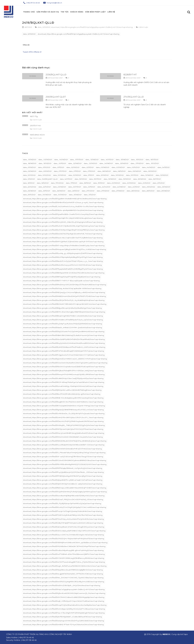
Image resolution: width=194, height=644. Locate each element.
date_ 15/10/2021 (137, 160)
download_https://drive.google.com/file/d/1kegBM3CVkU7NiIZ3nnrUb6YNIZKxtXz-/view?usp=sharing (63, 402)
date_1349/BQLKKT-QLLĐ (47, 179)
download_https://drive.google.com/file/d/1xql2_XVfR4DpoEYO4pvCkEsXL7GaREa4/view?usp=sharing (64, 601)
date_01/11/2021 (58, 167)
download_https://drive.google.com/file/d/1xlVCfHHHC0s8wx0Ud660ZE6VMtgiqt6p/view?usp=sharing (64, 597)
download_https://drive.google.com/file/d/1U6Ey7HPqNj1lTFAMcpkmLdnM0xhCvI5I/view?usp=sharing (63, 523)
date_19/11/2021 (99, 183)
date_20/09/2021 (113, 183)
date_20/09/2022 (129, 183)
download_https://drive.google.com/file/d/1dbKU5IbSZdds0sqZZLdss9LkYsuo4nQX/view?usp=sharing (63, 335)
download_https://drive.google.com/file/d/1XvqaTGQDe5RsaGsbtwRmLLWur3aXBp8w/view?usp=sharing (65, 605)
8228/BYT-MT (130, 75)
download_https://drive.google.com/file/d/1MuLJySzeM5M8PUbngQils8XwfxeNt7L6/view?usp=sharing (64, 433)
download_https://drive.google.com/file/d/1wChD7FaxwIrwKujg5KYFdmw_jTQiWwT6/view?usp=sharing (64, 562)
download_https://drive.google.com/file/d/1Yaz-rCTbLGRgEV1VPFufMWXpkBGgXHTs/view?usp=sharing (64, 613)
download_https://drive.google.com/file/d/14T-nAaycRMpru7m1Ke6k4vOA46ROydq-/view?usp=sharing (64, 246)
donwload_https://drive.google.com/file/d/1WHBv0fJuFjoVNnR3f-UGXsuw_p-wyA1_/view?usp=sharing (63, 202)
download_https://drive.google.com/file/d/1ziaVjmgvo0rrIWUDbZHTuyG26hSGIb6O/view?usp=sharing (63, 621)
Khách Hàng (77, 12)
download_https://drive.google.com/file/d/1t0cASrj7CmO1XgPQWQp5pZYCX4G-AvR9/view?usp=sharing (65, 507)
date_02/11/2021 (88, 167)
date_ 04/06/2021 (61, 160)
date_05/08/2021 (30, 171)
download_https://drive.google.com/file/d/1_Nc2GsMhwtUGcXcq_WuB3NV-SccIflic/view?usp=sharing (63, 206)
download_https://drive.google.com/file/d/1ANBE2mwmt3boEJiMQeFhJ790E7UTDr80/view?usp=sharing (64, 296)
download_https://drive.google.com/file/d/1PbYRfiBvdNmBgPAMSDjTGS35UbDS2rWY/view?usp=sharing (65, 464)
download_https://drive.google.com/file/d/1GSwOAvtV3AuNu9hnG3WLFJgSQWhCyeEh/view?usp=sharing (65, 363)
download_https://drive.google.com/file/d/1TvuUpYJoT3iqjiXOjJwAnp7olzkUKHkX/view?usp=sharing (62, 511)
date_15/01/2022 (81, 179)
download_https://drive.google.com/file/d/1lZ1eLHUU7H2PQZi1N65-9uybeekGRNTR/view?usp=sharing (63, 421)
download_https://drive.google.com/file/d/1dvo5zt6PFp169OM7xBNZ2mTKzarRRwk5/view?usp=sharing (64, 339)
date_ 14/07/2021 (107, 160)
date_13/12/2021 (29, 179)
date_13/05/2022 (117, 175)
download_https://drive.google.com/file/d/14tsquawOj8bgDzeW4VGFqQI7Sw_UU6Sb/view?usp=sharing (64, 249)
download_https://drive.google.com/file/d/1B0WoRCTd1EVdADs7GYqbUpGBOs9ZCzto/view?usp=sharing (65, 304)
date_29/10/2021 (29, 195)
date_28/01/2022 (133, 191)
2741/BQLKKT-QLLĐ (134, 97)
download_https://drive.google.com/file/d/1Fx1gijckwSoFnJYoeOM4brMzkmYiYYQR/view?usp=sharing (64, 355)
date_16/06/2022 (140, 179)
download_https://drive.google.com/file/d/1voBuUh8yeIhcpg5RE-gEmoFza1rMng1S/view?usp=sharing (63, 550)
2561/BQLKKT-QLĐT (56, 97)
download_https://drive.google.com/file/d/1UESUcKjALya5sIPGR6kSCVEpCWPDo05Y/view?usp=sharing (64, 531)
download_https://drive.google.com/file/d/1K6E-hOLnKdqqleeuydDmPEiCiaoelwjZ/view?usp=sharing (63, 398)
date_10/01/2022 (29, 175)
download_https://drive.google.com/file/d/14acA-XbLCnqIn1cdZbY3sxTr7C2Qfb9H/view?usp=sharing (63, 238)
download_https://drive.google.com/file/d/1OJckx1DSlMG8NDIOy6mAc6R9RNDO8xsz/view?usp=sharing (65, 460)
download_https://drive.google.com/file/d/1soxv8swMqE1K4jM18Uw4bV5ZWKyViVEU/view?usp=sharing (64, 496)
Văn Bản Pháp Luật (95, 12)
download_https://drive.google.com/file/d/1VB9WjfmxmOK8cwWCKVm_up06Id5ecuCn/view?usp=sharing (65, 543)
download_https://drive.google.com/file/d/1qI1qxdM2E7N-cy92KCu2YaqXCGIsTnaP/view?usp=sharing (63, 480)
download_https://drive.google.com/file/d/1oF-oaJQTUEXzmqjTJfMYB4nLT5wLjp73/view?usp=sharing (63, 457)
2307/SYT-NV (35, 126)
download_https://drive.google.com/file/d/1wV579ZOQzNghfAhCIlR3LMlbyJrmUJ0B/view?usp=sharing (64, 582)
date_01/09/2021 (29, 167)
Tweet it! (26, 52)
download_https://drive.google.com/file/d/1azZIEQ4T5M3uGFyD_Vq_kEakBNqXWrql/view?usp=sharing (64, 300)
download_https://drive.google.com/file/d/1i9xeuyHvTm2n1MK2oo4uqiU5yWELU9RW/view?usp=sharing (64, 374)
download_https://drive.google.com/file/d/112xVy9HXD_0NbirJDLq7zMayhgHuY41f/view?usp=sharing (63, 222)
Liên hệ (111, 12)
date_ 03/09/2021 (45, 160)
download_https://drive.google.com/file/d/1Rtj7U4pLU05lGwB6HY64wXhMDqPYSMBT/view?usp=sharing (65, 488)
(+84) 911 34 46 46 (32, 3)
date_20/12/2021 (144, 183)
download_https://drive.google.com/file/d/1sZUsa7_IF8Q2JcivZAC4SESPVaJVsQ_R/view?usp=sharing (63, 499)
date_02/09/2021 (73, 167)
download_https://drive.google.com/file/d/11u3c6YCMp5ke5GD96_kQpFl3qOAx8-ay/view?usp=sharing (64, 226)
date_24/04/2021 (104, 187)
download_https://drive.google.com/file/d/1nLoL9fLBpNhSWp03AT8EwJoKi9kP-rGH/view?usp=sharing (64, 445)
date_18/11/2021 (85, 183)
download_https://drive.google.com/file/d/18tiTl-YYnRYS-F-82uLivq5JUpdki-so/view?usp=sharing (61, 281)
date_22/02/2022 (30, 187)
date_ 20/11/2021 (60, 163)
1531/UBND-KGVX (37, 135)
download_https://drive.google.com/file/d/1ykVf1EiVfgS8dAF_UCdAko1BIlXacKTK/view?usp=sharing (62, 617)
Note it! (38, 52)
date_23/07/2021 (75, 187)
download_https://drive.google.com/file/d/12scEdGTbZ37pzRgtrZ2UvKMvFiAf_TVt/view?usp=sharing (63, 234)
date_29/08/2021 (163, 191)
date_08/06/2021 (104, 171)
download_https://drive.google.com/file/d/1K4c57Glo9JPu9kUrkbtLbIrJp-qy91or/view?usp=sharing (62, 394)
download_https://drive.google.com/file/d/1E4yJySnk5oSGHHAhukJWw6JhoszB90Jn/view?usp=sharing (64, 343)
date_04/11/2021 (163, 167)
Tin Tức (65, 12)
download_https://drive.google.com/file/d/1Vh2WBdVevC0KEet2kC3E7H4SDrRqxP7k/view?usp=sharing (64, 546)
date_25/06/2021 (164, 187)
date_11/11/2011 (89, 175)
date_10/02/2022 (44, 175)
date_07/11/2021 (75, 171)
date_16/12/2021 (43, 183)
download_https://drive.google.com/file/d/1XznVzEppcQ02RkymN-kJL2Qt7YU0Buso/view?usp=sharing (64, 609)
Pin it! (33, 52)
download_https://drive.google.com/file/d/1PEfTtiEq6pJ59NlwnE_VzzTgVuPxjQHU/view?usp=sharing (63, 468)
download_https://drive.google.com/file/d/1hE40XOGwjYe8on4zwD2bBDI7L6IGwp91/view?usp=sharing (64, 367)
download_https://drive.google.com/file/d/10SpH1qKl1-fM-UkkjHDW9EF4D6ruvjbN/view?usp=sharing (63, 218)
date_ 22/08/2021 (75, 163)
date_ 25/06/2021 (122, 163)
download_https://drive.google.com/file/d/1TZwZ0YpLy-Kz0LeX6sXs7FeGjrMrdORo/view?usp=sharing (63, 519)
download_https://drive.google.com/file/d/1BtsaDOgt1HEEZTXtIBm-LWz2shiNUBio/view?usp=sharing (63, 316)
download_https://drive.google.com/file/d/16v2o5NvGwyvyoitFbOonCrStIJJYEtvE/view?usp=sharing (62, 265)
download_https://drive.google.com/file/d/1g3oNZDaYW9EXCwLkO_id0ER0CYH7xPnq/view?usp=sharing (65, 359)
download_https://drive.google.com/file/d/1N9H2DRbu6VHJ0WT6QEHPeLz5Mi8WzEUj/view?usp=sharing (65, 441)
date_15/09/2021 (125, 179)
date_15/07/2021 (95, 179)
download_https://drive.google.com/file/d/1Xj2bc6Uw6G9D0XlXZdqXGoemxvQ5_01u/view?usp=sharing (64, 593)
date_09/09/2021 (150, 171)
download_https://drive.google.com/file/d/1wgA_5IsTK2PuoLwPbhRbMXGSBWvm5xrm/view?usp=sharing (65, 566)
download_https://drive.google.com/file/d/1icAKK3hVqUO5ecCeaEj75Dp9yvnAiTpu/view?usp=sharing (63, 378)
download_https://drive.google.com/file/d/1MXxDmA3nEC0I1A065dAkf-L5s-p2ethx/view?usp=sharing (63, 437)
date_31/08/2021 (75, 195)
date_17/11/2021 (71, 183)
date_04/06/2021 (149, 167)
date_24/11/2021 (134, 187)
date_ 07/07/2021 (77, 160)
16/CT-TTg (34, 116)
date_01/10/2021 (44, 167)
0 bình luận (36, 120)
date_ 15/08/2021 (122, 160)
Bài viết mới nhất (32, 112)
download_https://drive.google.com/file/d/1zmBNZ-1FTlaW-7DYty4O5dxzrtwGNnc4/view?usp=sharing (63, 625)
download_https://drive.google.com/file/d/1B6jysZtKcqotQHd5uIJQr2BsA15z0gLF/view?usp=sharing (62, 308)
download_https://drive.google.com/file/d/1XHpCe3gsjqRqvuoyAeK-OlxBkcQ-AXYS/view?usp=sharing (92, 27)
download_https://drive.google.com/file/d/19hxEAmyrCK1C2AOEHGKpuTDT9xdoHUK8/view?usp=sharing (65, 285)
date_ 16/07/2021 (152, 160)
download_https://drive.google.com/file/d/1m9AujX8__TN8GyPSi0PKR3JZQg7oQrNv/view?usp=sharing (64, 425)
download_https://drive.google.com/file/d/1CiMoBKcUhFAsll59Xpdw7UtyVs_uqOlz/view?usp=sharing (63, 320)
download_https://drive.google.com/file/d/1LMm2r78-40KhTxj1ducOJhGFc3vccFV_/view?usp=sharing (63, 417)
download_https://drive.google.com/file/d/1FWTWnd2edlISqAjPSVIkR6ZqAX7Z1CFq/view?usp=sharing (63, 351)
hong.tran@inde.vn (53, 3)
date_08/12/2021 (119, 171)
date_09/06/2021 (134, 171)
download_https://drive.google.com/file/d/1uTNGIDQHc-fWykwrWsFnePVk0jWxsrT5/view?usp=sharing (64, 539)
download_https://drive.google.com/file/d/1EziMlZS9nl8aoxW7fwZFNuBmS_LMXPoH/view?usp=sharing (64, 347)
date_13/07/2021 (132, 175)
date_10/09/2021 (75, 175)
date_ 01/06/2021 (30, 160)
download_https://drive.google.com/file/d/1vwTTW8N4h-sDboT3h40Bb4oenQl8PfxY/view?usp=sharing (64, 554)
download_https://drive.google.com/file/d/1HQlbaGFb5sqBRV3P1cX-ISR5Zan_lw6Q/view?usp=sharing (63, 371)
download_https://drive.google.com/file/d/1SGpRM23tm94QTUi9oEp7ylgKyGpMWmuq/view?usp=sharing (65, 492)
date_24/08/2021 (119, 187)
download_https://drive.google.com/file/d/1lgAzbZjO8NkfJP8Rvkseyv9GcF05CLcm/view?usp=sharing (63, 410)
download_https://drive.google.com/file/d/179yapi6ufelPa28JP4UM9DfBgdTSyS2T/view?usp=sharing (63, 269)
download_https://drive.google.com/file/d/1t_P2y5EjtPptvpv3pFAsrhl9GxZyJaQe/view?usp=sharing (62, 503)
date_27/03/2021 (88, 191)
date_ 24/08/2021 (106, 163)
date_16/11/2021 (29, 183)
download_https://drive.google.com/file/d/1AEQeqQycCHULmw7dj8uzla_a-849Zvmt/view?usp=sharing (64, 292)
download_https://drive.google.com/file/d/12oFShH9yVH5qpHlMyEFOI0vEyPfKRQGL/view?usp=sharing (64, 230)
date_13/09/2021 (162, 175)
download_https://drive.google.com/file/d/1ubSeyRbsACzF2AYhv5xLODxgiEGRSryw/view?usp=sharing (64, 527)
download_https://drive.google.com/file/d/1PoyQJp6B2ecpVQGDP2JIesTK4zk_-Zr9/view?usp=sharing (63, 472)
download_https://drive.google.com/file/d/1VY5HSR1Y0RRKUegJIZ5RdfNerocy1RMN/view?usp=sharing (64, 558)
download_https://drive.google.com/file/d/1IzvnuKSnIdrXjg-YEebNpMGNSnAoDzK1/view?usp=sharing (63, 386)
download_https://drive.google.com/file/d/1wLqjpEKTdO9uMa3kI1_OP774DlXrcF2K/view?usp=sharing (63, 574)
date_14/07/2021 (66, 179)
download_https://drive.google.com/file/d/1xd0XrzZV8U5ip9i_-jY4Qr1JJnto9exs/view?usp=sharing (62, 585)
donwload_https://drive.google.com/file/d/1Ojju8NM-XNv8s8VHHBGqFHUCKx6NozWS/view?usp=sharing (65, 199)
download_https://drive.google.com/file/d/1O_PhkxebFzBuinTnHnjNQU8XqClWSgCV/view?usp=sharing (64, 453)
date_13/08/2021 (147, 175)
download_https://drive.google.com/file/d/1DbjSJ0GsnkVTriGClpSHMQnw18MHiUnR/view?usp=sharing (64, 331)
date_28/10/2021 (148, 191)
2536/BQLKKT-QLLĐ (56, 75)
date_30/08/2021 (44, 195)
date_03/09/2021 (118, 167)
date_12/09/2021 (44, 27)
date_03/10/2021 (133, 167)
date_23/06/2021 (59, 187)
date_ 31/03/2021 (152, 163)
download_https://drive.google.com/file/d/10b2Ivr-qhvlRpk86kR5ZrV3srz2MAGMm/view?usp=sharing (63, 210)
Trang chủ (29, 12)
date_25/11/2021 (44, 191)
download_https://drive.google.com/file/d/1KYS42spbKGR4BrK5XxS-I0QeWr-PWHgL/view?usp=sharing (64, 406)
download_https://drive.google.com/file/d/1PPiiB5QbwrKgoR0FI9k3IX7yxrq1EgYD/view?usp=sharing (63, 476)
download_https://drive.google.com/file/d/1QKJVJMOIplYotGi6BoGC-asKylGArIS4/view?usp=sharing (63, 484)
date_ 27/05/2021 (137, 163)
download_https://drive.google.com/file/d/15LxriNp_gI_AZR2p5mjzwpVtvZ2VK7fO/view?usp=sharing (63, 253)
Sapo (186, 634)
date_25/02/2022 (148, 187)
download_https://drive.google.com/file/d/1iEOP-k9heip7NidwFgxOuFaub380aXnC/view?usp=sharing (64, 382)
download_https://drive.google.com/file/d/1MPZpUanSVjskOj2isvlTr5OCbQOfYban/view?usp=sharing (63, 429)
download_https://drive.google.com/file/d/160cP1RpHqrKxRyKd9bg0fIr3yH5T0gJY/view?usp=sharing (63, 257)
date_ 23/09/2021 (90, 163)
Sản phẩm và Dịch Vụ (48, 12)
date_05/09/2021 (45, 171)
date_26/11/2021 (73, 191)
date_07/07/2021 (60, 171)
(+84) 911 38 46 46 (29, 640)
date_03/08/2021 (103, 167)
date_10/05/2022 (60, 175)
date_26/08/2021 (59, 191)
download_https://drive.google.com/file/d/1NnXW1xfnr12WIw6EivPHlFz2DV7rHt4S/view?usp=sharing (62, 449)
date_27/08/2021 (118, 191)
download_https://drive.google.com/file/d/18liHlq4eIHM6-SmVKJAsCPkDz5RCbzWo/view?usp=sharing (64, 273)
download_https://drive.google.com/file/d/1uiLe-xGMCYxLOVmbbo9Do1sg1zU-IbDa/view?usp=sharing (63, 535)
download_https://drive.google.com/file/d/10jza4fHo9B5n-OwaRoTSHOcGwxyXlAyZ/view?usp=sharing (64, 214)
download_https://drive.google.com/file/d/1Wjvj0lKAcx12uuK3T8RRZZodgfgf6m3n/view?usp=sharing (63, 570)
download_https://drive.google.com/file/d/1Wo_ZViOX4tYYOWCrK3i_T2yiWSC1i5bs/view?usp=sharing (63, 578)
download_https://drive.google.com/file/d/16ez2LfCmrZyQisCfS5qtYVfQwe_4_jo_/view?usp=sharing (63, 261)
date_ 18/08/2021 (30, 163)
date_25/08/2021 (30, 191)
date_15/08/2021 (110, 179)
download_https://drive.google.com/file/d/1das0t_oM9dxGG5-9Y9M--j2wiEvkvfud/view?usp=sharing (62, 328)
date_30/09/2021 (60, 195)
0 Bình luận (142, 27)
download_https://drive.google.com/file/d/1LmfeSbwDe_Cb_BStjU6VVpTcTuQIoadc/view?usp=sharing (64, 413)
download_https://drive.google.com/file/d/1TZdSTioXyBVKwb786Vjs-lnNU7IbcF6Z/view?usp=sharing (63, 515)
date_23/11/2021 (89, 187)
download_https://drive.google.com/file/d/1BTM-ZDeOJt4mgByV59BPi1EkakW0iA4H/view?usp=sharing (64, 312)
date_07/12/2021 (89, 171)
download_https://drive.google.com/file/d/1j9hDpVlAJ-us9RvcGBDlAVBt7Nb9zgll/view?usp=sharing (62, 390)
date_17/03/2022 (57, 183)
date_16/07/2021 (155, 179)
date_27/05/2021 (103, 191)
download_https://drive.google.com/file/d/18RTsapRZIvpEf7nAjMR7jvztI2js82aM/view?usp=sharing (62, 277)
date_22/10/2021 (45, 187)
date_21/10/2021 (159, 183)
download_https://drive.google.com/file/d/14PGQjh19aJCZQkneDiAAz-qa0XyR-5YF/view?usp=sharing (63, 242)
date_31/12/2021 (90, 195)
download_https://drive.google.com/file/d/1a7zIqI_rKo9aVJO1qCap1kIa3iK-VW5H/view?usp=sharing (62, 288)
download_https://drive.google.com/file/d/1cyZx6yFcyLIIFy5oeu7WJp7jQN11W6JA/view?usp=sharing (62, 324)
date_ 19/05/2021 (45, 163)
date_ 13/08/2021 (92, 160)
